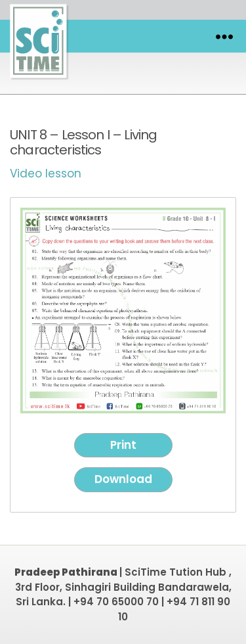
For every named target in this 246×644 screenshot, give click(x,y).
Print (123, 445)
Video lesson (46, 173)
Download (123, 479)
